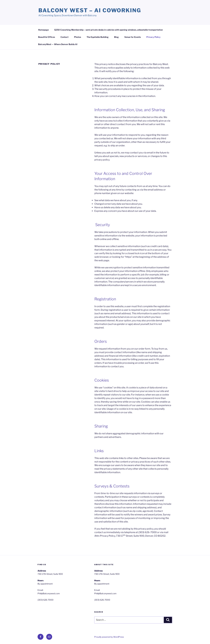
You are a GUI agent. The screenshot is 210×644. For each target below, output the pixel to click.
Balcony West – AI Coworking (90, 10)
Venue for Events (133, 37)
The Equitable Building (98, 37)
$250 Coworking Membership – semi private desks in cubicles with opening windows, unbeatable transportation (109, 30)
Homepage (43, 30)
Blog (116, 37)
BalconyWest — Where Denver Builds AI (58, 44)
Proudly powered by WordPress (109, 637)
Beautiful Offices (47, 37)
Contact (65, 37)
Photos (78, 37)
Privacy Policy (153, 37)
